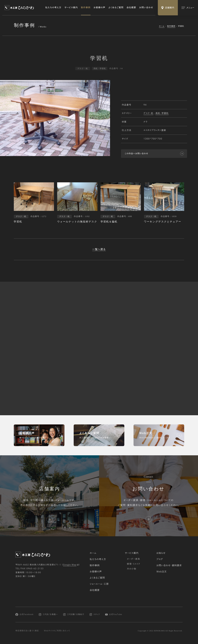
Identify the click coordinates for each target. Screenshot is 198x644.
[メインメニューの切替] (188, 8)
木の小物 (132, 569)
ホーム (162, 26)
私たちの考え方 (53, 7)
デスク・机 (148, 114)
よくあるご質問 (116, 7)
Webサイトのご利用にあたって (57, 631)
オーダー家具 (133, 559)
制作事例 (86, 7)
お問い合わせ (146, 7)
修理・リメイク (134, 564)
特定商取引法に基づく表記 (27, 631)
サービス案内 (71, 7)
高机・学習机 (162, 114)
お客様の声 (99, 7)
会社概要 (131, 7)
